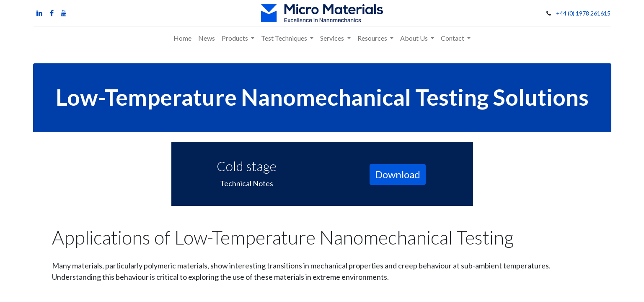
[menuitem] (182, 38)
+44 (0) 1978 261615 (584, 13)
